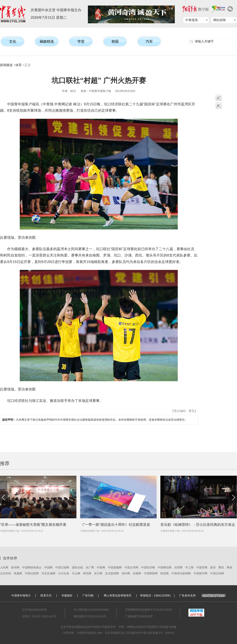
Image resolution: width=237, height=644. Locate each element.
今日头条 (64, 573)
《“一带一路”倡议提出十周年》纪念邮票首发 (115, 525)
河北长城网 (48, 573)
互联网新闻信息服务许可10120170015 (149, 610)
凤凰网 (18, 573)
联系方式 (46, 595)
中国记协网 (217, 573)
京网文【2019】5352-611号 (39, 616)
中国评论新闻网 (181, 573)
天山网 (76, 573)
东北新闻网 (112, 573)
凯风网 (165, 573)
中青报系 (192, 20)
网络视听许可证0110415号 (90, 616)
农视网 (137, 573)
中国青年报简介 (21, 595)
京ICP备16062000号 (35, 610)
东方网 (98, 573)
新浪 (213, 567)
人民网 (4, 567)
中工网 (189, 567)
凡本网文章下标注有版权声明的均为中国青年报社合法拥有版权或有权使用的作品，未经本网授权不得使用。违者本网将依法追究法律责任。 (95, 420)
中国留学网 (200, 573)
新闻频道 (6, 65)
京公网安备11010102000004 (91, 610)
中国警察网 (151, 573)
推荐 (5, 463)
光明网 (178, 567)
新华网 (15, 567)
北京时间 (6, 573)
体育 (19, 65)
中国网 (48, 567)
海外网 (126, 573)
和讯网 (87, 573)
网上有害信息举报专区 (118, 595)
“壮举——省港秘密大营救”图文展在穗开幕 (33, 525)
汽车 (149, 41)
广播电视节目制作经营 (139, 616)
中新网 (101, 567)
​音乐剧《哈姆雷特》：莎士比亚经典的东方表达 (198, 525)
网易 (229, 567)
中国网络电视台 (32, 567)
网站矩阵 (220, 20)
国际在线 (77, 567)
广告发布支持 (202, 595)
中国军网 (202, 567)
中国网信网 (165, 567)
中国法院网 (32, 573)
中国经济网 (148, 567)
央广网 (90, 567)
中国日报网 (62, 567)
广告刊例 (88, 595)
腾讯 (221, 567)
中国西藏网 (115, 567)
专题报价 (67, 595)
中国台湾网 (131, 567)
